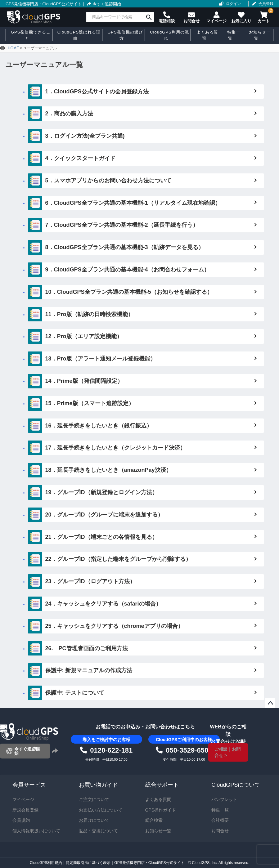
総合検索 (154, 820)
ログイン (233, 4)
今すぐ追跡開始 (103, 4)
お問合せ (220, 831)
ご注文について (94, 799)
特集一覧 (220, 810)
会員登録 (266, 4)
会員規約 (21, 820)
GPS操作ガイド (161, 810)
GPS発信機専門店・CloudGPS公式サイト (44, 4)
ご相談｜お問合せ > (227, 752)
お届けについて (94, 820)
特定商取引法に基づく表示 (88, 863)
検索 (149, 17)
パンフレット (224, 799)
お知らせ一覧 (158, 831)
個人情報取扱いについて (36, 831)
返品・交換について (98, 831)
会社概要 (220, 820)
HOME (13, 48)
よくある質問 (158, 799)
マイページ (23, 799)
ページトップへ (270, 703)
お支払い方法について (101, 810)
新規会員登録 (25, 810)
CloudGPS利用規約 (46, 863)
